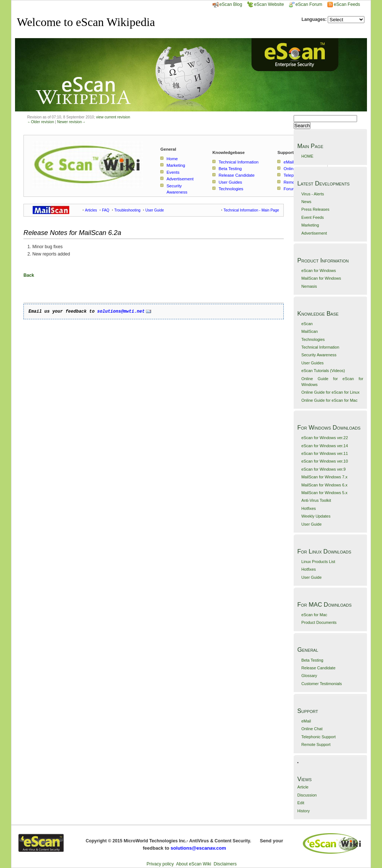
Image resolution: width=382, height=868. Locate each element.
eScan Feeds (347, 4)
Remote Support (316, 744)
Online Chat (312, 729)
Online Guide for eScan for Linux (330, 392)
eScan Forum (306, 4)
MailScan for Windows (321, 278)
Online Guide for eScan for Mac (329, 400)
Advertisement (314, 233)
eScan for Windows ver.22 (325, 438)
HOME (307, 156)
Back (29, 275)
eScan (307, 324)
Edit (301, 803)
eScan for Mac (314, 615)
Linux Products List (318, 562)
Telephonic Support (319, 737)
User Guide (311, 524)
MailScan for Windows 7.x (324, 477)
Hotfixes (309, 508)
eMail (306, 721)
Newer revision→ (71, 122)
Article (303, 787)
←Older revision (41, 122)
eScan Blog (227, 4)
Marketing (310, 225)
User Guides (313, 363)
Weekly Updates (316, 516)
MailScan (310, 331)
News (306, 202)
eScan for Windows (319, 271)
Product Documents (319, 622)
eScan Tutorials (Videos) (323, 371)
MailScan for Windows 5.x (324, 493)
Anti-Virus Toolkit (316, 500)
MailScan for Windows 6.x (324, 485)
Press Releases (315, 209)
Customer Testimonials (322, 684)
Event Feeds (313, 217)
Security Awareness (319, 355)
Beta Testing (312, 660)
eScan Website (266, 4)
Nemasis (309, 286)
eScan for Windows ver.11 (325, 453)
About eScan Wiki (194, 864)
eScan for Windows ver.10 (325, 461)
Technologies (313, 339)
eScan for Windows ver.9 (324, 469)
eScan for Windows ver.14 (325, 446)
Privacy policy (160, 864)
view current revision (113, 117)
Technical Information (320, 347)
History (304, 811)
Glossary (309, 676)
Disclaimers (225, 864)
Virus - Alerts (313, 194)
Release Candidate (318, 668)
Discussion (307, 795)
